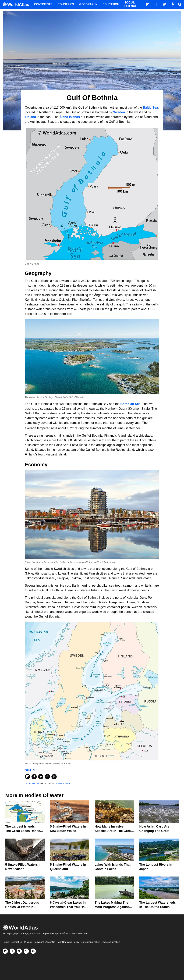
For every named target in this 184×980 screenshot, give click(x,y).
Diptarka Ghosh (32, 783)
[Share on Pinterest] (47, 777)
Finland (30, 117)
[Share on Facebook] (34, 777)
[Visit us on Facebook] (12, 951)
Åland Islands (70, 117)
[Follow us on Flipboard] (5, 951)
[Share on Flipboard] (27, 777)
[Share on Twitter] (41, 777)
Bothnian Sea (130, 404)
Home (6, 942)
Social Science (131, 4)
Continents (43, 4)
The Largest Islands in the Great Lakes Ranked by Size (24, 831)
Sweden (119, 112)
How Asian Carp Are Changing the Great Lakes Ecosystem (154, 831)
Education (111, 4)
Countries (66, 4)
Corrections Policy (90, 942)
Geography (88, 4)
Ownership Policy (111, 942)
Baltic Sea (150, 108)
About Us (50, 942)
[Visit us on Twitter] (19, 951)
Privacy (28, 942)
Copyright (39, 942)
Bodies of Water (63, 783)
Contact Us (17, 942)
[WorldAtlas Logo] (17, 4)
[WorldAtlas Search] (180, 4)
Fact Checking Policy (68, 942)
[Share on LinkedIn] (54, 777)
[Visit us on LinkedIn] (33, 951)
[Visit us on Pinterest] (26, 951)
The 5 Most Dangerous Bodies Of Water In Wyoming (22, 907)
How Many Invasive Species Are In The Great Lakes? (113, 831)
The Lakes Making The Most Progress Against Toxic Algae (112, 907)
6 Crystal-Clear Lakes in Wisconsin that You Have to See (69, 907)
